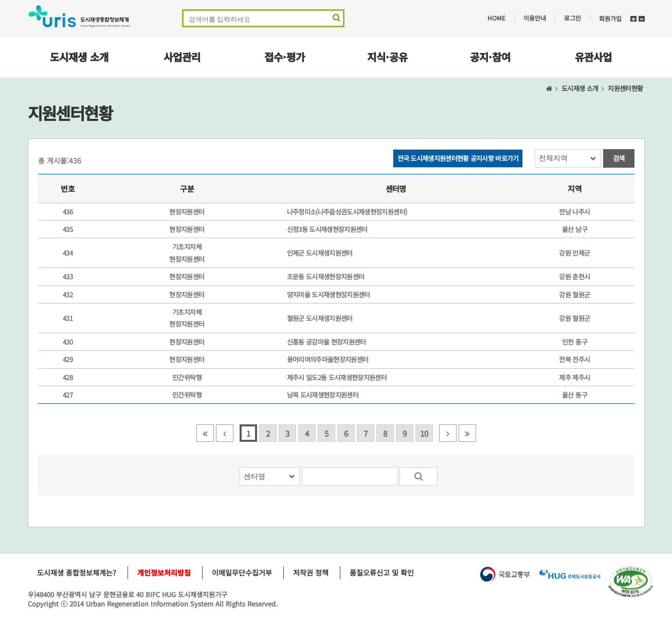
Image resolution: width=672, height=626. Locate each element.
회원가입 (610, 18)
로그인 (573, 18)
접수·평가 (285, 57)
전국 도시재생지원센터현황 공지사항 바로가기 (458, 158)
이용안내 (535, 18)
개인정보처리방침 (164, 573)
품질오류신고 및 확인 (382, 573)
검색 (619, 158)
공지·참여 (490, 57)
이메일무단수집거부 (242, 573)
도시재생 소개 (79, 57)
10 (424, 433)
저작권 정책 (311, 573)
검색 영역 (335, 20)
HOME (496, 18)
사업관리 (182, 57)
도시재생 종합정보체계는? (77, 573)
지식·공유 (387, 57)
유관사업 (593, 57)
